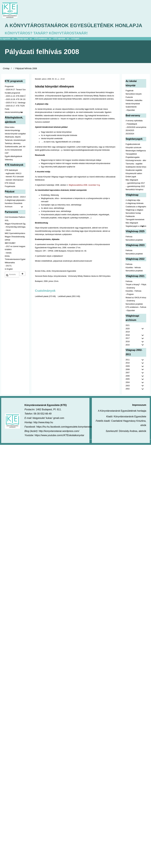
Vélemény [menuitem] (9, 169)
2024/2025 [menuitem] (130, 140)
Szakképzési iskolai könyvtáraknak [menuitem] (136, 176)
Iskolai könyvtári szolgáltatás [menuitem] (15, 143)
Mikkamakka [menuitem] (10, 272)
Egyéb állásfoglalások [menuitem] (13, 165)
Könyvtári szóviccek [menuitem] (133, 157)
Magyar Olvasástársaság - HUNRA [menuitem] (15, 246)
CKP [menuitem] (7, 162)
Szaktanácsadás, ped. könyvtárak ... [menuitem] (15, 156)
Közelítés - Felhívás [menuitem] (133, 300)
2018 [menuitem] (128, 344)
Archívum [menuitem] (15, 216)
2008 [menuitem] (128, 378)
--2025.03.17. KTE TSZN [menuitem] (15, 115)
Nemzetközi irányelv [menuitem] (134, 103)
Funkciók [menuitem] (129, 106)
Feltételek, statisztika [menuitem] (134, 110)
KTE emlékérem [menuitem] (44, 48)
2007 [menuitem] (128, 382)
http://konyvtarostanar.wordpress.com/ (59, 440)
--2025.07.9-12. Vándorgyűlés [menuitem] (15, 112)
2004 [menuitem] (128, 391)
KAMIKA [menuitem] (8, 259)
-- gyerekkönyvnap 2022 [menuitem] (135, 195)
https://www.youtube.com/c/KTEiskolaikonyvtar (59, 444)
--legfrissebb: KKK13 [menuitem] (13, 182)
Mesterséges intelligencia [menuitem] (136, 160)
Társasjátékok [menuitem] (131, 163)
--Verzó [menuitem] (8, 239)
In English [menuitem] (75, 48)
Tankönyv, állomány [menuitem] (13, 152)
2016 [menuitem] (128, 351)
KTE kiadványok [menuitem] (11, 179)
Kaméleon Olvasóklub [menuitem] (14, 212)
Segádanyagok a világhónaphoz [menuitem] (136, 235)
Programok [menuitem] (9, 95)
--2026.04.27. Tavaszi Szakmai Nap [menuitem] (15, 99)
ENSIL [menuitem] (7, 265)
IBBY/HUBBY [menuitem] (10, 252)
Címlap (6, 77)
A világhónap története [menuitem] (134, 212)
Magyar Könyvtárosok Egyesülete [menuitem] (15, 233)
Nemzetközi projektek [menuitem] (134, 249)
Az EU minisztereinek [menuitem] (13, 159)
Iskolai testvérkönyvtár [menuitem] (15, 122)
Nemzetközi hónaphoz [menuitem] (134, 199)
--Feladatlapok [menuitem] (131, 133)
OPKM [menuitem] (7, 249)
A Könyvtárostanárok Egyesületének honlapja (64, 30)
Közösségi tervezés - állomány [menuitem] (136, 169)
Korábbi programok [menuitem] (12, 102)
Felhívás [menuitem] (129, 246)
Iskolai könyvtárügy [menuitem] (12, 140)
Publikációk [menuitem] (130, 225)
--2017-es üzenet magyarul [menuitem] (15, 255)
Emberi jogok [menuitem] (131, 186)
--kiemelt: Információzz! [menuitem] (14, 189)
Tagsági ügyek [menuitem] (26, 48)
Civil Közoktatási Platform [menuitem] (15, 226)
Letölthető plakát (42, 305)
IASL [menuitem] (7, 229)
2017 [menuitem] (128, 347)
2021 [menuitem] (128, 334)
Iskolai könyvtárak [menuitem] (133, 113)
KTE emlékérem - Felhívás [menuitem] (136, 316)
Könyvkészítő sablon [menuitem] (134, 182)
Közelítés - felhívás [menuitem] (133, 277)
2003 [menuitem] (128, 395)
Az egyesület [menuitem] (8, 48)
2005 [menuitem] (128, 388)
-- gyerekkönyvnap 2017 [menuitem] (135, 192)
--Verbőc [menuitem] (8, 262)
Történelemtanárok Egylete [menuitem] (15, 268)
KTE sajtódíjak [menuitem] (59, 48)
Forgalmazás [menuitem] (10, 195)
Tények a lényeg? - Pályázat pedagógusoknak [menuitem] (136, 294)
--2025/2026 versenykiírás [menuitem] (136, 136)
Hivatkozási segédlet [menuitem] (134, 179)
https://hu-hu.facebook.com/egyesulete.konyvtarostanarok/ (67, 436)
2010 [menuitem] (128, 372)
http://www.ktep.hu (43, 431)
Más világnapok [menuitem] (132, 189)
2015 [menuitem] (128, 354)
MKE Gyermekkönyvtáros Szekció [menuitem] (15, 243)
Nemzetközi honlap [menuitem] (133, 222)
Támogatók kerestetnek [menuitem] (135, 229)
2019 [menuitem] (128, 341)
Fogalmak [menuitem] (130, 100)
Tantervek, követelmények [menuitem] (15, 149)
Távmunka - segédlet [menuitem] (134, 173)
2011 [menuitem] (128, 369)
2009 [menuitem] (128, 375)
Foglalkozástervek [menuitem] (133, 153)
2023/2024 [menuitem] (130, 143)
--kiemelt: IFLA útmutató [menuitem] (14, 186)
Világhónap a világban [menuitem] (134, 219)
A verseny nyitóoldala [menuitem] (134, 130)
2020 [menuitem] (128, 338)
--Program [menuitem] (130, 303)
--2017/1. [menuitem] (8, 275)
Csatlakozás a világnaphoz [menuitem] (136, 216)
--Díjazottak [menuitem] (130, 119)
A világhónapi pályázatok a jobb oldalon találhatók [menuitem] (15, 209)
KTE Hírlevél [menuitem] (10, 192)
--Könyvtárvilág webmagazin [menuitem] (15, 236)
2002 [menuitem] (128, 398)
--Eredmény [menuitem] (130, 297)
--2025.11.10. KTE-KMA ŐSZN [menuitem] (15, 105)
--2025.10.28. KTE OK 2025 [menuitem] (15, 108)
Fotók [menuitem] (7, 118)
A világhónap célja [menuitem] (133, 209)
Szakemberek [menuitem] (131, 116)
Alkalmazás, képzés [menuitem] (13, 146)
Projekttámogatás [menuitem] (132, 166)
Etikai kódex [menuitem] (10, 136)
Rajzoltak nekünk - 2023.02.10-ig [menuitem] (15, 206)
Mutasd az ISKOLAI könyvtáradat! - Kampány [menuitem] (136, 307)
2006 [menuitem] (128, 385)
